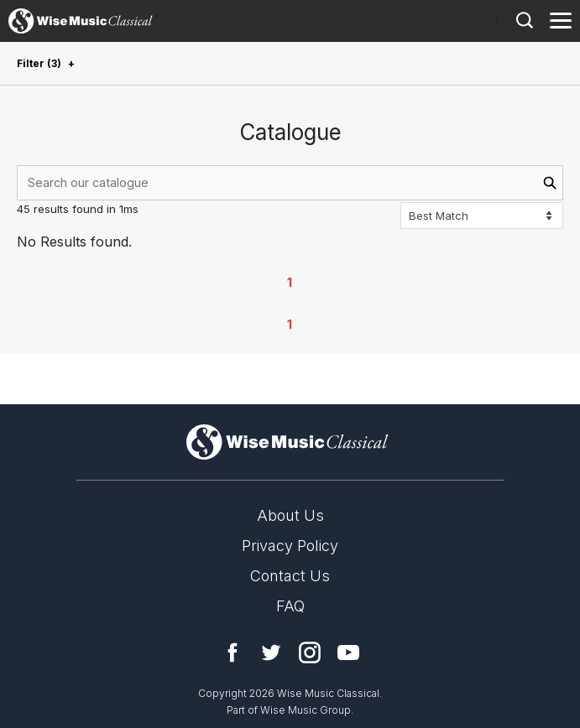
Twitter (271, 653)
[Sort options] (482, 216)
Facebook (233, 653)
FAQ (290, 606)
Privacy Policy (290, 546)
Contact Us (290, 576)
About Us (290, 515)
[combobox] (290, 183)
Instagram (310, 653)
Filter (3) (39, 63)
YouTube (348, 653)
